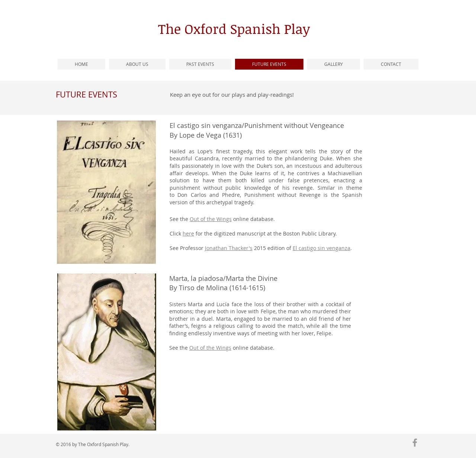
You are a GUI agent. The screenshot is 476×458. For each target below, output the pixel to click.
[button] (200, 64)
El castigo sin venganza (321, 248)
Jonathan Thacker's (229, 248)
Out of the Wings (210, 348)
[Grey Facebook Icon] (415, 443)
